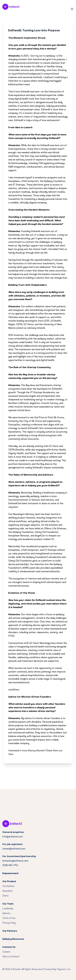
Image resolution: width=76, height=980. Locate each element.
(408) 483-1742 (10, 865)
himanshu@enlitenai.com (15, 861)
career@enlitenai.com (14, 849)
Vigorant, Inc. (64, 969)
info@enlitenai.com (13, 837)
